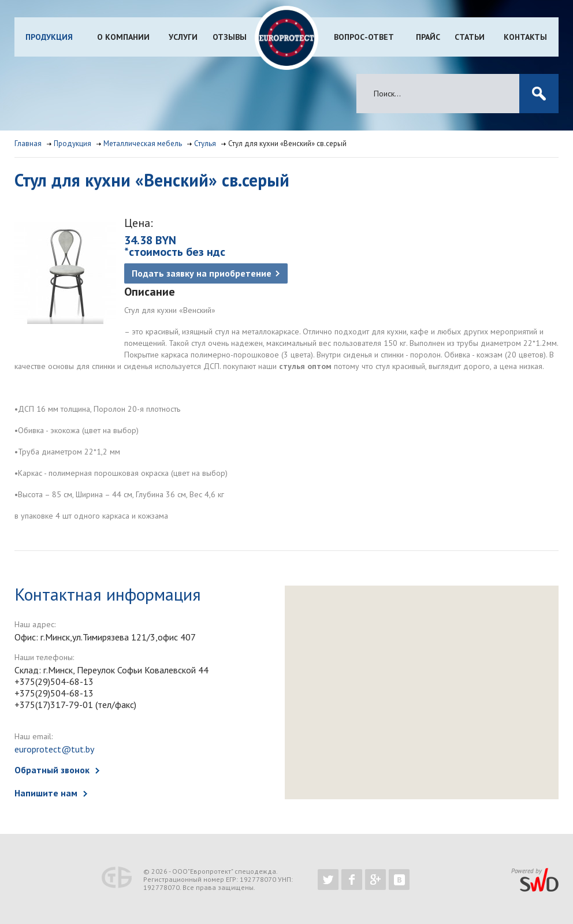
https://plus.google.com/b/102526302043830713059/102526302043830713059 (375, 880)
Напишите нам (46, 793)
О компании (123, 37)
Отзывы (230, 37)
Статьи (470, 37)
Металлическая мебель (143, 144)
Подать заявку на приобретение (202, 273)
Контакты (525, 37)
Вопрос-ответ (364, 37)
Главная (28, 144)
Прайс (428, 37)
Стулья (205, 144)
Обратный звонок (52, 770)
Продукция (49, 37)
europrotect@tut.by (54, 749)
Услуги (183, 37)
